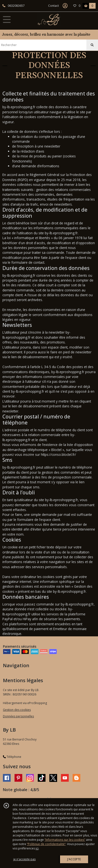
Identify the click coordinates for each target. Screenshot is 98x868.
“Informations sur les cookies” (65, 840)
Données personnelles (18, 716)
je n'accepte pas (24, 859)
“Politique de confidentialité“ (46, 844)
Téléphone (12, 757)
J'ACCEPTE (74, 859)
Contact (53, 6)
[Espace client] (65, 6)
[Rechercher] (92, 45)
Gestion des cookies (17, 710)
